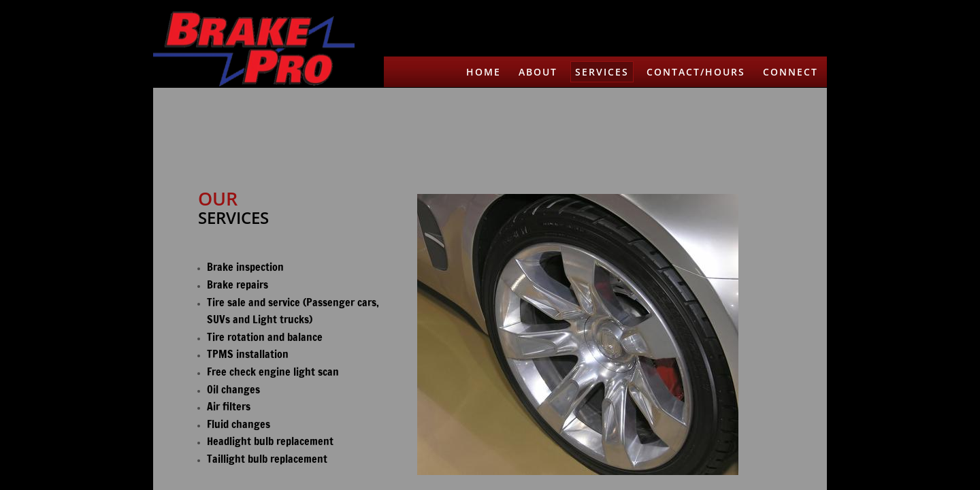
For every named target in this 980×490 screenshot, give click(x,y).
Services (602, 72)
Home (484, 72)
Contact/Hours (696, 72)
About (538, 72)
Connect (790, 72)
